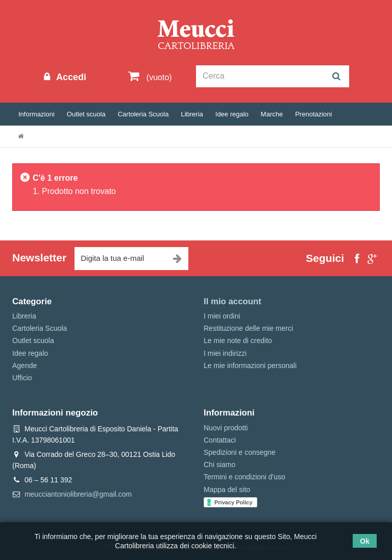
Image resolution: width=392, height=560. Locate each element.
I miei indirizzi (225, 353)
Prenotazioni (313, 114)
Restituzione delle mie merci (248, 328)
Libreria (192, 114)
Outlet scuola (86, 114)
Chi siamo (219, 465)
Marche (272, 114)
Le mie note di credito (238, 340)
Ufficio (22, 378)
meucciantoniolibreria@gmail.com (78, 494)
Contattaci (220, 440)
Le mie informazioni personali (250, 366)
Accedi (70, 77)
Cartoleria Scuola (143, 114)
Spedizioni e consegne (240, 452)
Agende (24, 366)
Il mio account (232, 301)
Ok (365, 541)
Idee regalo (232, 114)
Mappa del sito (227, 490)
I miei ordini (222, 316)
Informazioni (36, 114)
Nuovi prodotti (226, 428)
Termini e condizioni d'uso (244, 477)
